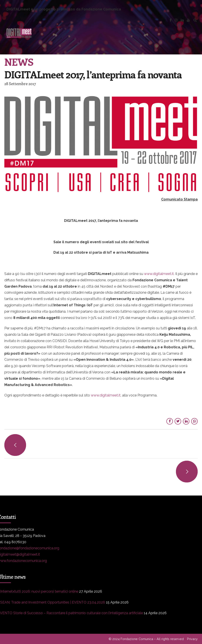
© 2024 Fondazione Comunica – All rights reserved (146, 639)
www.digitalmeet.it (106, 395)
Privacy (192, 639)
